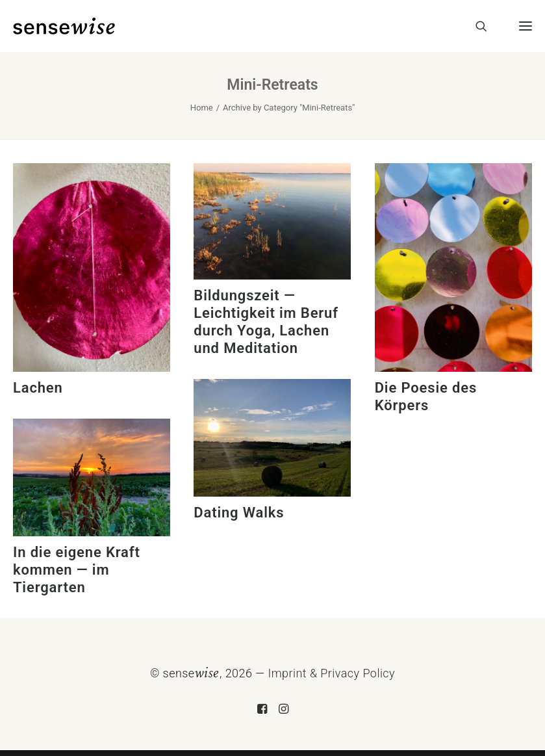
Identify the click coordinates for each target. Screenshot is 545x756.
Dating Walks (239, 513)
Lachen (38, 388)
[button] (520, 26)
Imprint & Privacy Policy (331, 673)
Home (202, 108)
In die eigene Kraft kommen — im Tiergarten (77, 570)
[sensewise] (64, 26)
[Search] (475, 26)
